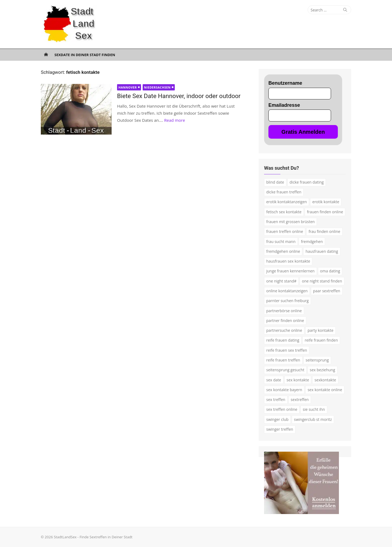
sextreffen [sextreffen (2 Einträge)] (300, 399)
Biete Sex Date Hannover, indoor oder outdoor (179, 96)
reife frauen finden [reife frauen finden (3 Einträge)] (321, 340)
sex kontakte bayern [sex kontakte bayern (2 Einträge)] (284, 390)
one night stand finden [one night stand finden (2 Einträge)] (322, 281)
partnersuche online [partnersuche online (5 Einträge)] (284, 330)
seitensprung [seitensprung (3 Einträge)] (317, 360)
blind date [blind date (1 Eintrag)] (275, 182)
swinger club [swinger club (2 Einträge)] (277, 419)
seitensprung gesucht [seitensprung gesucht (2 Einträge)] (285, 370)
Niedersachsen (157, 87)
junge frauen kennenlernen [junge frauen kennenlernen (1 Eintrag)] (290, 271)
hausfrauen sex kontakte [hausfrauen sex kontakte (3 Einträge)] (288, 261)
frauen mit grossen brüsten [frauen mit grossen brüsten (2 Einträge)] (290, 222)
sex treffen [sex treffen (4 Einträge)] (276, 399)
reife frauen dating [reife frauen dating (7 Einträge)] (283, 340)
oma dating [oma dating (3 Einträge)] (330, 271)
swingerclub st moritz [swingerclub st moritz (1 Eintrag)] (313, 419)
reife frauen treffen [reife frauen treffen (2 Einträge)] (283, 360)
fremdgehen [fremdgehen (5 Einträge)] (312, 241)
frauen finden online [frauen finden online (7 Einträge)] (325, 212)
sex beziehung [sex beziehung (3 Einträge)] (322, 370)
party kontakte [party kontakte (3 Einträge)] (321, 330)
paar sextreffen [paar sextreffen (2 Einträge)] (327, 291)
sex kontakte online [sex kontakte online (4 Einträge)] (325, 390)
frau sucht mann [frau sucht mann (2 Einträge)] (281, 241)
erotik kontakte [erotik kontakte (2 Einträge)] (326, 202)
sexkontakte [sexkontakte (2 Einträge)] (325, 380)
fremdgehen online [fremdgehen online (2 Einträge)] (283, 251)
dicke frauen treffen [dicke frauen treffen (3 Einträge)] (284, 192)
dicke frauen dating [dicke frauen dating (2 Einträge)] (307, 182)
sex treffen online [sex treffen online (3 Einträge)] (282, 409)
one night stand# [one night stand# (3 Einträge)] (281, 281)
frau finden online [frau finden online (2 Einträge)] (324, 231)
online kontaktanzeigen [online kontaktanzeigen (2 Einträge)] (287, 291)
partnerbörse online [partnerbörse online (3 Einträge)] (284, 311)
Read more (175, 120)
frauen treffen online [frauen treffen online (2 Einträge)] (285, 231)
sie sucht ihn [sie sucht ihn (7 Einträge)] (314, 409)
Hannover (128, 87)
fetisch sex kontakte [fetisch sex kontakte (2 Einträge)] (284, 212)
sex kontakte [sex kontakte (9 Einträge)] (298, 380)
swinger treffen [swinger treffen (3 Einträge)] (280, 429)
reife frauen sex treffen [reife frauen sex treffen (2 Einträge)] (287, 350)
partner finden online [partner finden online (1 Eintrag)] (285, 320)
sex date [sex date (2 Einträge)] (274, 380)
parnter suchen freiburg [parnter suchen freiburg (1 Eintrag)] (287, 301)
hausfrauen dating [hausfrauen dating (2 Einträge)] (322, 251)
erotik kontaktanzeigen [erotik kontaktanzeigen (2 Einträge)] (287, 202)
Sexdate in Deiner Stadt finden (85, 55)
